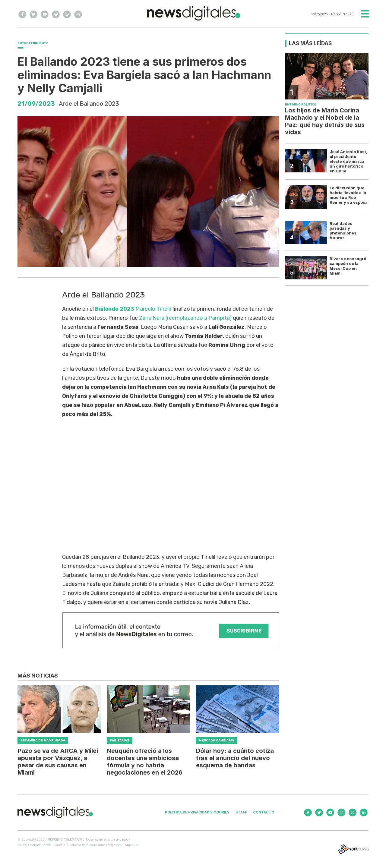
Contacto (264, 812)
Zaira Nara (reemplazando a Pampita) (185, 318)
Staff (241, 812)
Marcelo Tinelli (153, 309)
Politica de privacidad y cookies (197, 812)
